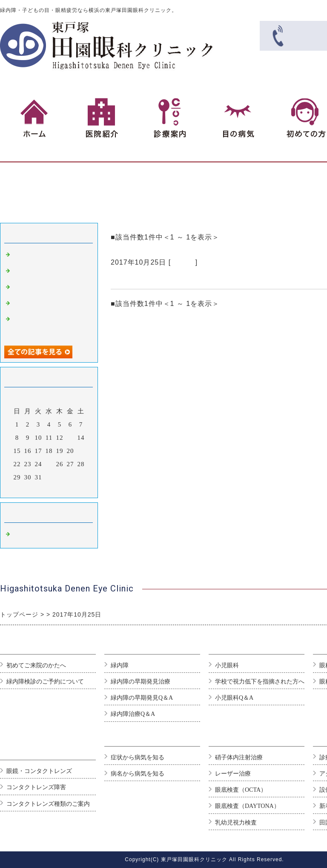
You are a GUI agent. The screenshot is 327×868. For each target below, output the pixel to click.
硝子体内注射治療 (239, 757)
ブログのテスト (37, 255)
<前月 (31, 489)
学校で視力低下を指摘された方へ (260, 682)
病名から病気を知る (138, 774)
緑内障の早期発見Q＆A (142, 698)
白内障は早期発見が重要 (50, 288)
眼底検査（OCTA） (241, 790)
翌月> (67, 489)
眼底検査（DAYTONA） (247, 806)
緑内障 (120, 665)
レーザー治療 (233, 774)
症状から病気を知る (138, 757)
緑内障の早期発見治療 (141, 682)
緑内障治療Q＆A (133, 714)
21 (81, 451)
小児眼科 (227, 665)
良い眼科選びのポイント (50, 271)
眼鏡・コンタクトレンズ (39, 771)
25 (49, 464)
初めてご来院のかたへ (36, 665)
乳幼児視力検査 (236, 823)
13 (70, 438)
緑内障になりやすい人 (47, 304)
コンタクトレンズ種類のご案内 (48, 804)
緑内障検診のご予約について (45, 682)
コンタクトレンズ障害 (36, 787)
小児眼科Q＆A (234, 698)
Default (183, 262)
